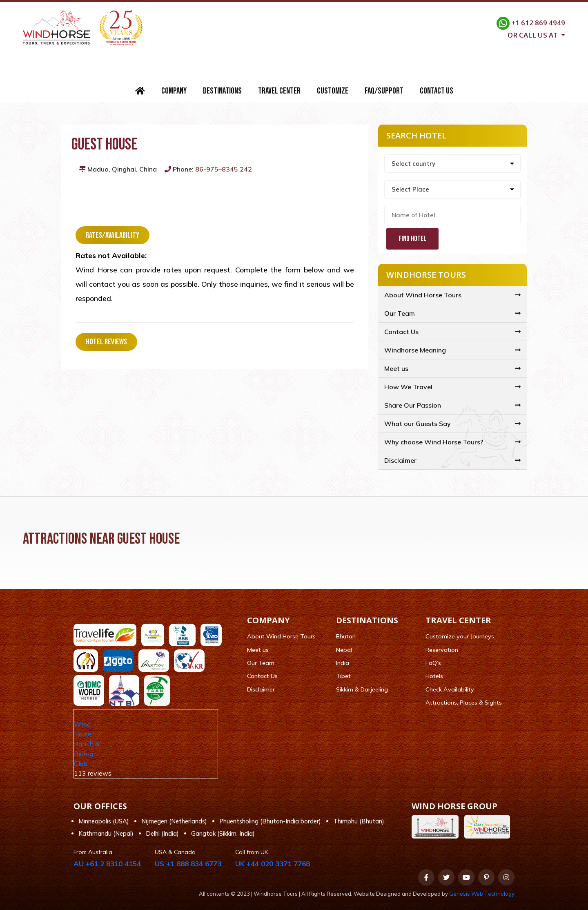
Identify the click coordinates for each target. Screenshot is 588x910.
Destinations (222, 91)
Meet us (396, 368)
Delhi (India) (162, 833)
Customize (333, 91)
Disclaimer (400, 460)
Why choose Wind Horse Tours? (434, 442)
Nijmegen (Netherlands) (174, 821)
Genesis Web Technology (482, 894)
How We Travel (408, 387)
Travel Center (279, 91)
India (343, 663)
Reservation (442, 650)
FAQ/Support (384, 91)
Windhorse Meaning (415, 350)
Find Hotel (412, 239)
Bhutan (346, 636)
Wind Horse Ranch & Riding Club (87, 744)
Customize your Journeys (460, 636)
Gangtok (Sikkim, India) (223, 833)
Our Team (400, 313)
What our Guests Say (418, 424)
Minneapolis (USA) (104, 821)
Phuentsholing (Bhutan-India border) (270, 821)
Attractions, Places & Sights (464, 703)
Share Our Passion (413, 405)
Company (174, 91)
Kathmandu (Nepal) (106, 833)
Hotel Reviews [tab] (106, 342)
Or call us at (533, 34)
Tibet (343, 676)
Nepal (344, 650)
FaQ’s (433, 663)
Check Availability (450, 689)
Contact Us (437, 91)
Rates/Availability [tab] (112, 235)
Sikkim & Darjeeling (362, 689)
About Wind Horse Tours (423, 295)
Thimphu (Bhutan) (359, 821)
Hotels (434, 676)
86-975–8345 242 (224, 169)
